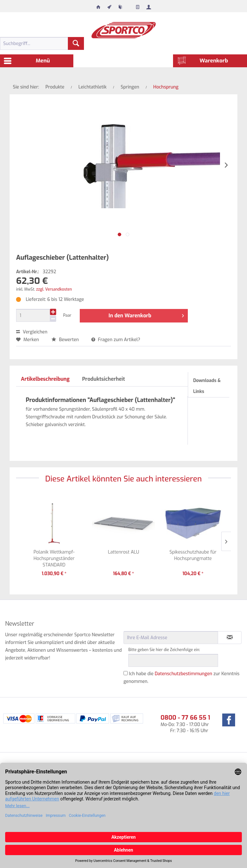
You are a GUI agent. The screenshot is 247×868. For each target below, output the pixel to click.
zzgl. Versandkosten (54, 289)
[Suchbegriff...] (42, 43)
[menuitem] (98, 5)
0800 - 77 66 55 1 (185, 718)
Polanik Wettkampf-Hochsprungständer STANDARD (54, 559)
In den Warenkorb (146, 315)
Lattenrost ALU (123, 552)
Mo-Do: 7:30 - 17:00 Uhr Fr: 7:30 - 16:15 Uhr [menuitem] (185, 724)
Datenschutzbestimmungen (183, 674)
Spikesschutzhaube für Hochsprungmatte (193, 555)
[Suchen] (76, 43)
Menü (27, 60)
